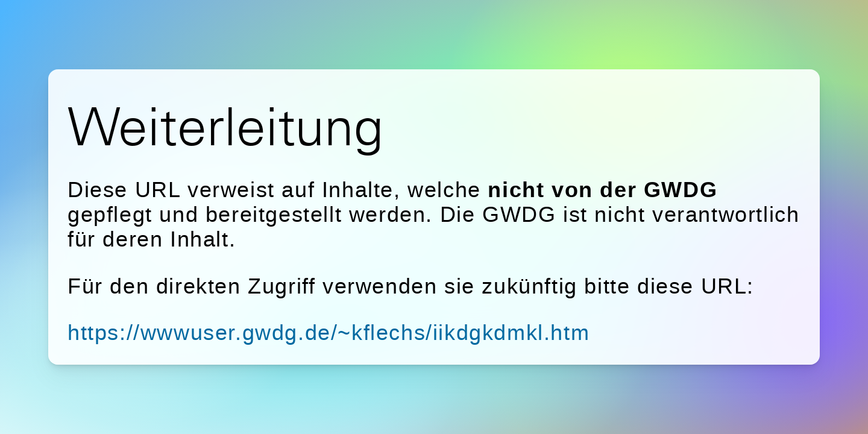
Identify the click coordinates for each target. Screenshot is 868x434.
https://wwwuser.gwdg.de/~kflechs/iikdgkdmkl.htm (329, 332)
